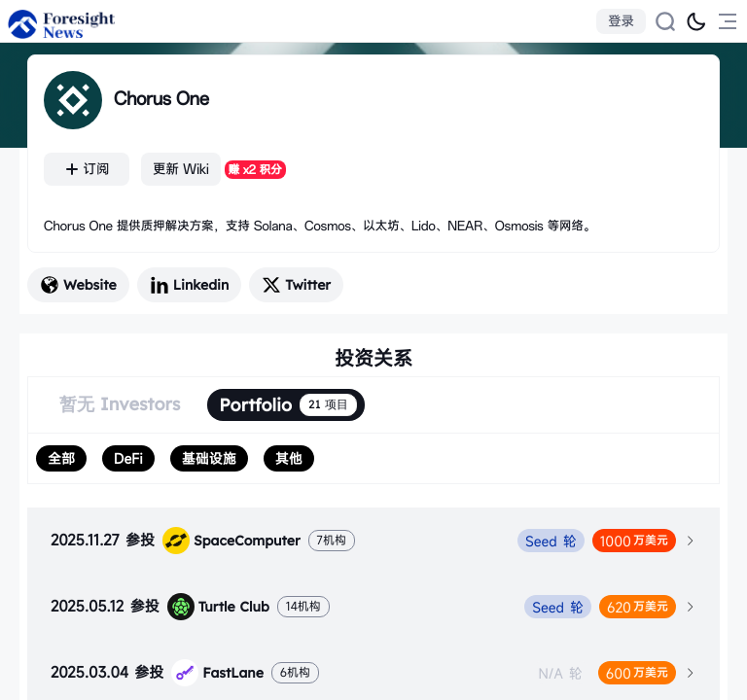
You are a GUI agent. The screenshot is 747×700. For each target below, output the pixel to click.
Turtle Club (218, 607)
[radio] (61, 458)
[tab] (373, 541)
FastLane (217, 673)
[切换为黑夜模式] (696, 21)
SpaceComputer (231, 541)
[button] (373, 541)
